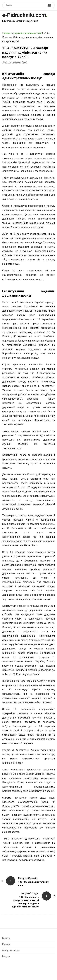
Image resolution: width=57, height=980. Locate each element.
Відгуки (6, 956)
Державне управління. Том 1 (28, 33)
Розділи (6, 944)
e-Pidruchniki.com (24, 15)
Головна (7, 33)
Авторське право (11, 950)
